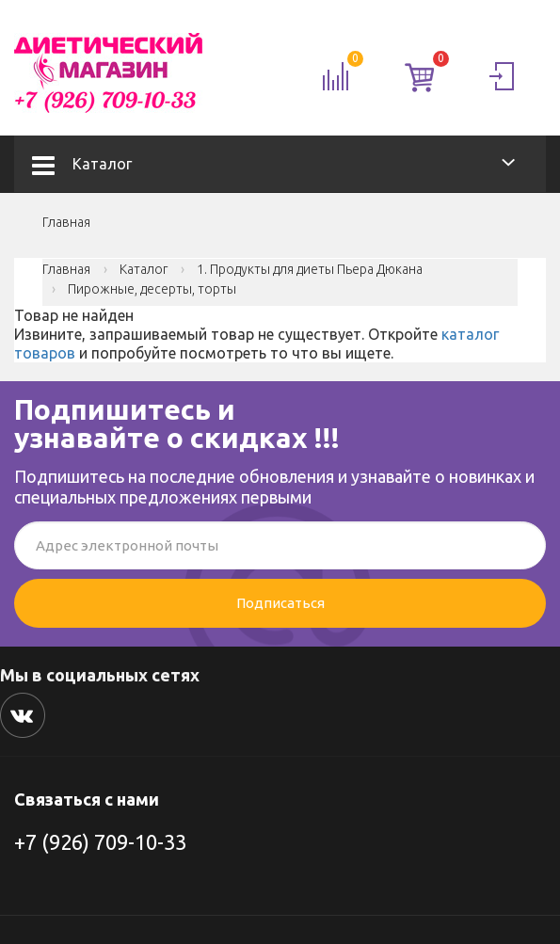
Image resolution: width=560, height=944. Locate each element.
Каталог (82, 164)
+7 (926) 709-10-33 (100, 842)
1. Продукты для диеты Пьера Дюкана (310, 269)
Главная (66, 222)
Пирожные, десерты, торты (152, 289)
